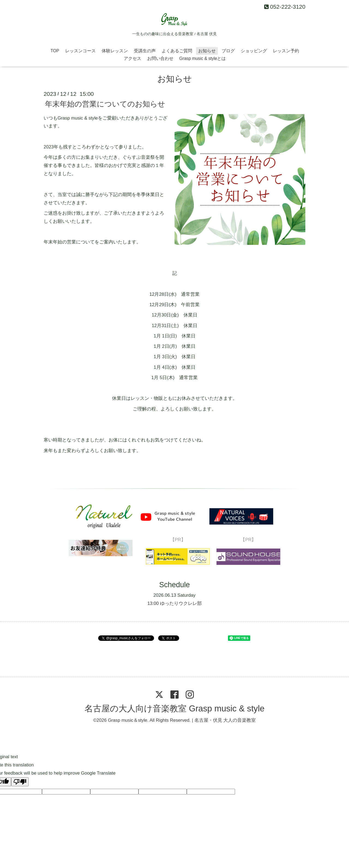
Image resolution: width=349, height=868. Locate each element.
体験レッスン (115, 51)
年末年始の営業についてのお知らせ (105, 104)
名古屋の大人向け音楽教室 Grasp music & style (174, 709)
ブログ (228, 51)
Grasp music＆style (128, 720)
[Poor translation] (20, 782)
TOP (55, 51)
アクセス (133, 58)
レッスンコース (80, 51)
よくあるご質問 (177, 51)
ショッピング (254, 51)
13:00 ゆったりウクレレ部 (174, 603)
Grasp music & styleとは (203, 58)
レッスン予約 (286, 51)
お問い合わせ (160, 58)
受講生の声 (145, 51)
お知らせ (207, 51)
